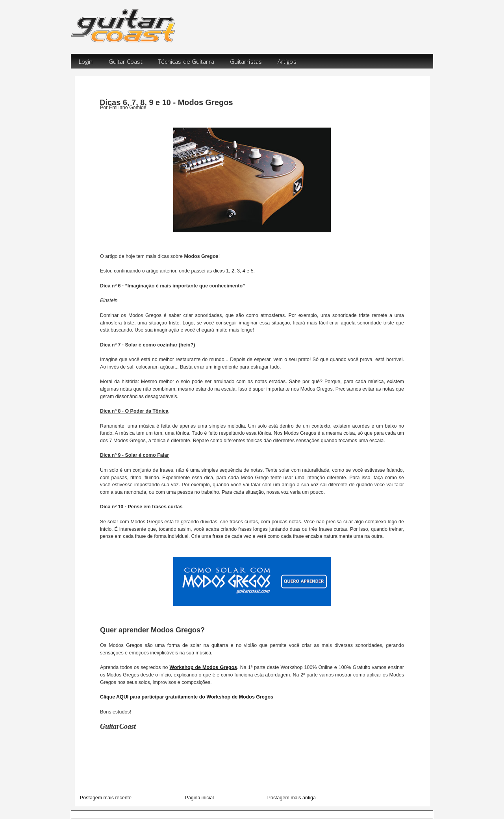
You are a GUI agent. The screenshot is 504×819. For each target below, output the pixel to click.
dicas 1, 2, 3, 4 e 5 (233, 271)
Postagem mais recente (106, 798)
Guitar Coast (126, 61)
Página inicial (199, 798)
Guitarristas (246, 61)
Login (86, 61)
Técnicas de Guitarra (186, 61)
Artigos (287, 61)
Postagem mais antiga (292, 798)
